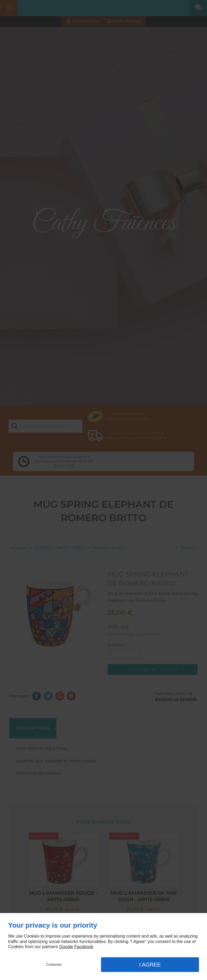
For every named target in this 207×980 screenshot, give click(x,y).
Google (66, 947)
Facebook (84, 947)
